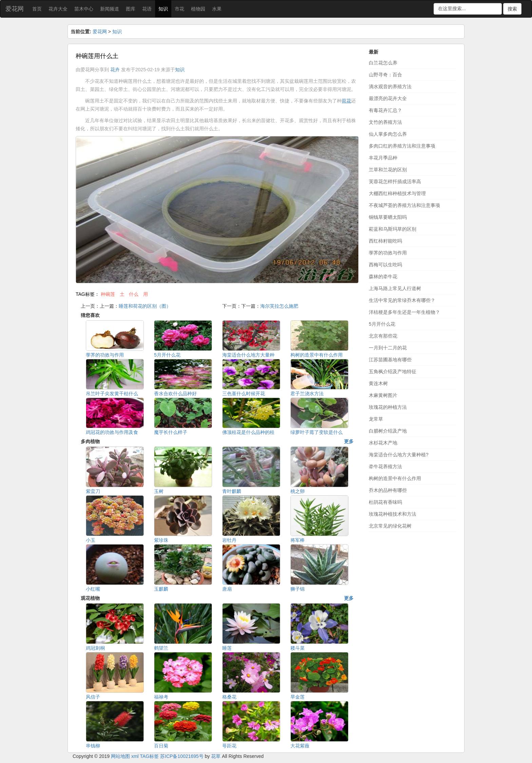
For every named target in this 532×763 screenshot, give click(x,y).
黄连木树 (378, 383)
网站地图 (120, 756)
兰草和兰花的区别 (388, 170)
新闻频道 (110, 9)
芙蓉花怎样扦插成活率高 (395, 182)
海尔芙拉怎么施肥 (279, 306)
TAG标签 (149, 756)
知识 (163, 9)
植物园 (198, 9)
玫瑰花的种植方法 (388, 407)
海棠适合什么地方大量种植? (399, 455)
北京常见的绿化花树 (390, 526)
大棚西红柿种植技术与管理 (397, 193)
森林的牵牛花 (383, 276)
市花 (179, 9)
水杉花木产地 (383, 443)
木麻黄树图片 (383, 395)
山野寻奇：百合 (385, 75)
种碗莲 (108, 294)
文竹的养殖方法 (385, 122)
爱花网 (15, 9)
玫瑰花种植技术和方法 (393, 514)
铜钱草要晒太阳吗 (388, 217)
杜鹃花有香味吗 (385, 502)
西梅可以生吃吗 (385, 265)
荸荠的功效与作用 (388, 253)
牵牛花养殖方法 (385, 466)
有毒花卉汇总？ (385, 110)
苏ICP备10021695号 (182, 756)
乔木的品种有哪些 (388, 490)
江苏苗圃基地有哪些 (390, 360)
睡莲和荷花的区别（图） (145, 306)
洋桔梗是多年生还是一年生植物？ (404, 312)
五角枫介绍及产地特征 (393, 371)
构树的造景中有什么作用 (395, 478)
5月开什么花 (382, 324)
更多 (349, 441)
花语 (147, 9)
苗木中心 (84, 9)
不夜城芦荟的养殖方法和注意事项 (404, 205)
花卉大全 (58, 9)
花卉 (115, 70)
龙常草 (376, 419)
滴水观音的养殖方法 (390, 87)
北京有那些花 (383, 336)
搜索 (512, 9)
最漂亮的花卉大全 (388, 98)
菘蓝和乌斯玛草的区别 (393, 229)
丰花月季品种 (383, 158)
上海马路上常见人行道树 (395, 288)
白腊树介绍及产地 (388, 431)
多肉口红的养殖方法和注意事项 (402, 146)
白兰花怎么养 (383, 63)
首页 (37, 9)
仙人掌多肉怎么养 (388, 134)
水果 (217, 9)
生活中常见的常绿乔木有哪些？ (402, 300)
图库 (131, 9)
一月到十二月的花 (388, 348)
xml (135, 756)
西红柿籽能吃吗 (385, 241)
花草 (216, 756)
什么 (134, 294)
